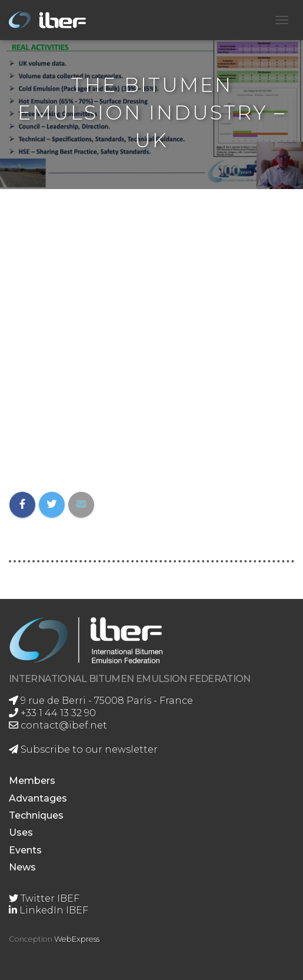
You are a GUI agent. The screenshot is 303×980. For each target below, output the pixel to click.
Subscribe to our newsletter (83, 749)
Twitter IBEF (44, 898)
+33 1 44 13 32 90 (52, 713)
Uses (21, 832)
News (22, 867)
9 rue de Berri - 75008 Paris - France (101, 701)
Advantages (38, 798)
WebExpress (77, 939)
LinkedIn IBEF (49, 910)
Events (25, 850)
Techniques (36, 815)
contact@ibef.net (58, 725)
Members (32, 781)
